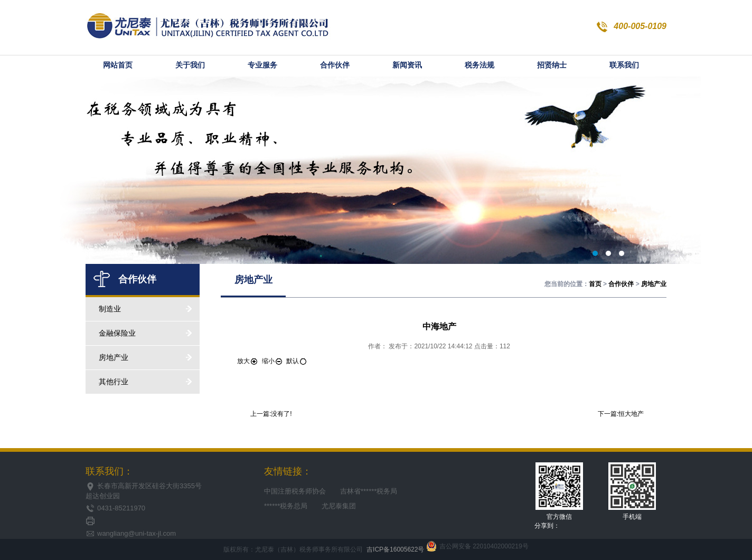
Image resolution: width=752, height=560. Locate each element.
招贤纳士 (552, 65)
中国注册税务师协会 (295, 491)
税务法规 (480, 65)
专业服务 (262, 65)
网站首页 (118, 65)
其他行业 (145, 382)
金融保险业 (145, 333)
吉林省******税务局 (369, 491)
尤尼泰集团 (339, 506)
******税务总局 (286, 506)
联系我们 (624, 65)
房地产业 (145, 357)
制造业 (145, 309)
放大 (248, 361)
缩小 (272, 361)
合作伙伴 (335, 65)
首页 (595, 284)
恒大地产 (631, 414)
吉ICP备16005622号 (395, 549)
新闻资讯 (407, 65)
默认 (297, 361)
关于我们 (190, 65)
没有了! (281, 414)
